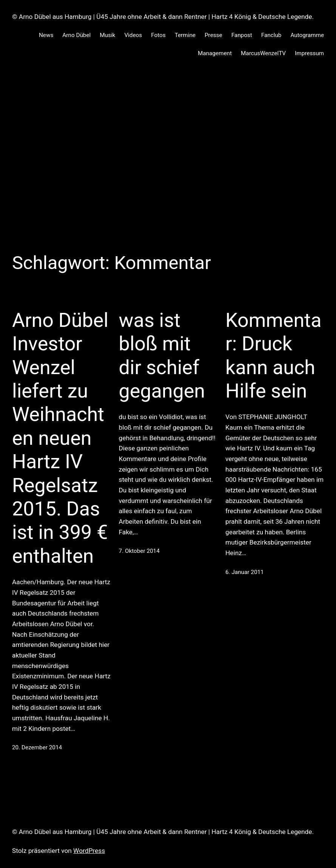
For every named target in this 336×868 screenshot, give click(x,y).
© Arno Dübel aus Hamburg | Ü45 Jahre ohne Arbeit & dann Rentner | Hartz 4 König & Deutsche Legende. (163, 17)
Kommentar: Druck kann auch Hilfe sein (273, 356)
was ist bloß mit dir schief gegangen (162, 356)
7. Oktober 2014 (139, 551)
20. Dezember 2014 (37, 747)
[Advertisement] (168, 147)
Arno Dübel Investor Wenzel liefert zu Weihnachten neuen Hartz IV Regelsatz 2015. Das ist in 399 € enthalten (60, 438)
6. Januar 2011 (245, 572)
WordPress (89, 851)
